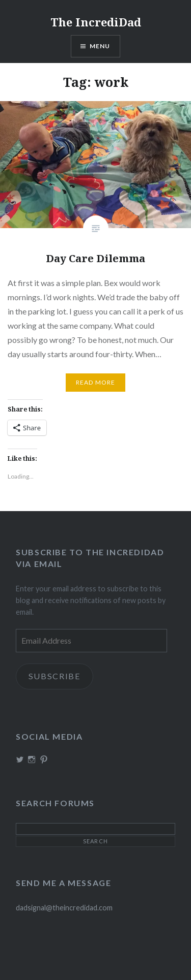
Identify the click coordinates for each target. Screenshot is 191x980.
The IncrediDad (96, 22)
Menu (100, 46)
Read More (96, 382)
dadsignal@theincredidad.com (64, 908)
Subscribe (55, 676)
